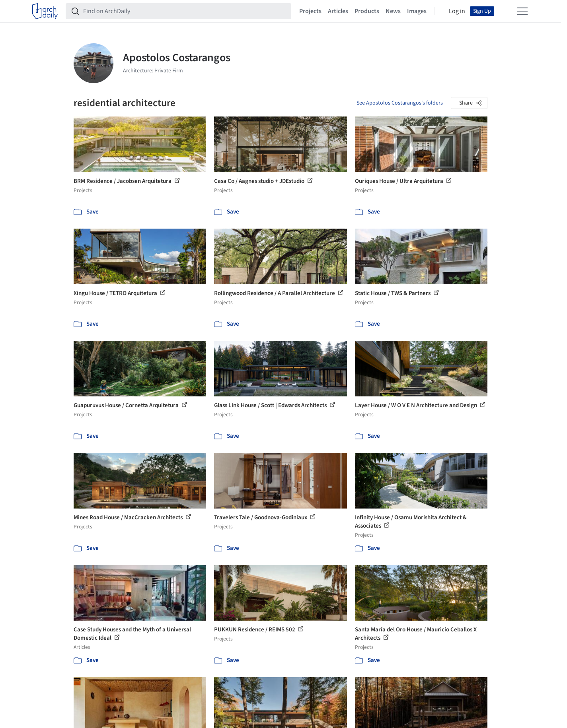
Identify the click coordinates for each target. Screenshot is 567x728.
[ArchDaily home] (45, 11)
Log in (457, 11)
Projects (310, 11)
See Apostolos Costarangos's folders (400, 103)
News (393, 11)
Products (367, 11)
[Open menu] (522, 11)
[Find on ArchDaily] (185, 11)
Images (417, 11)
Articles (338, 11)
